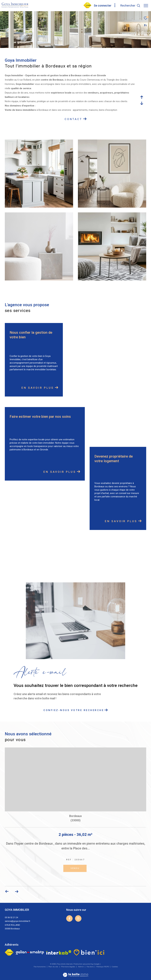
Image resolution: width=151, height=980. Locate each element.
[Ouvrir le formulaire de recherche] (130, 6)
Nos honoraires (40, 967)
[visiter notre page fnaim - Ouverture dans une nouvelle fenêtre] (87, 7)
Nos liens (90, 967)
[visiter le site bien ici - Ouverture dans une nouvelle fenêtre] (89, 952)
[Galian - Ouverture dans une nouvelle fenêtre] (30, 952)
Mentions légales (68, 967)
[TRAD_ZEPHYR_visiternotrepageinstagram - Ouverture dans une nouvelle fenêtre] (78, 918)
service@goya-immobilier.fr (17, 921)
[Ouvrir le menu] (146, 6)
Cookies (115, 967)
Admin (81, 967)
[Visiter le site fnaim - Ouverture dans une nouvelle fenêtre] (9, 952)
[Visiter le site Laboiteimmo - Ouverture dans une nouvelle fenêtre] (75, 973)
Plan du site (54, 967)
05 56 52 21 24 (11, 917)
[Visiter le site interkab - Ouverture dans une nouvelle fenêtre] (59, 952)
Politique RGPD (103, 967)
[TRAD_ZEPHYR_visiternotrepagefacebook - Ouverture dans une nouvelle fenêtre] (69, 918)
